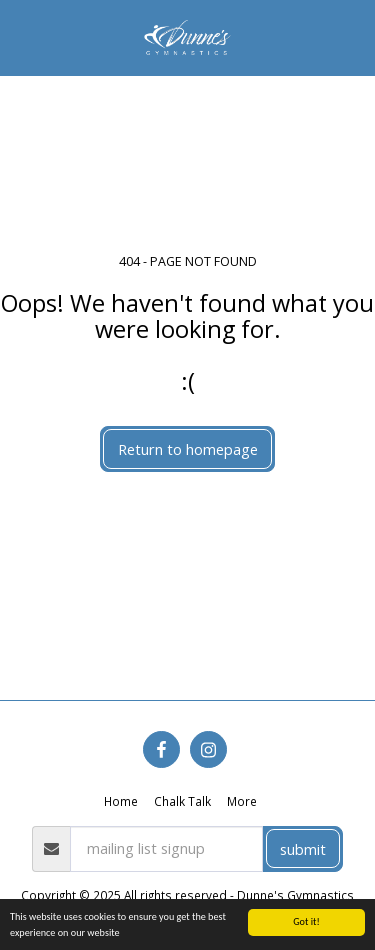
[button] (22, 36)
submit (303, 849)
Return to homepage (188, 449)
